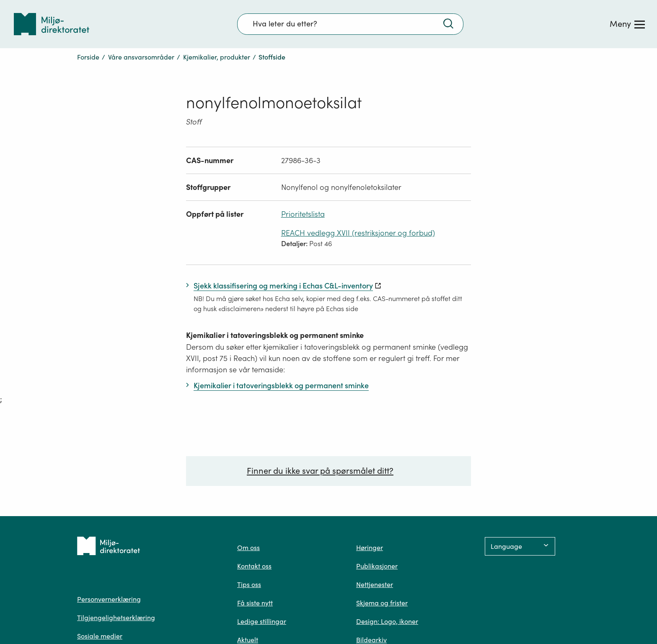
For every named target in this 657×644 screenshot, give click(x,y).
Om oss (248, 548)
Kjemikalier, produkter (217, 57)
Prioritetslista (303, 214)
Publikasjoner (377, 566)
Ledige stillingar (262, 621)
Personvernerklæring (109, 599)
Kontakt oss (254, 566)
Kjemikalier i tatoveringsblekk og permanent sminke (275, 335)
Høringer (370, 548)
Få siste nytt (255, 603)
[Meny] (627, 24)
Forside (88, 57)
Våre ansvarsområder (141, 57)
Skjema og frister (382, 603)
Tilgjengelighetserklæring (116, 618)
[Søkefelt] (350, 24)
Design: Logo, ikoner (387, 621)
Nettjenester (375, 584)
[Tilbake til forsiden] (52, 24)
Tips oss (249, 584)
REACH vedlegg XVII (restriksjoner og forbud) (358, 233)
